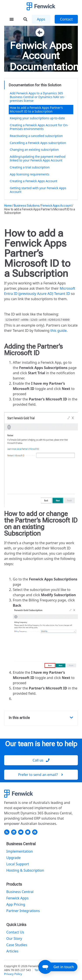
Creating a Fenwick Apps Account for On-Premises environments (39, 127)
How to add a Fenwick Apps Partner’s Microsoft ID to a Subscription (36, 109)
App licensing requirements (30, 174)
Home (8, 206)
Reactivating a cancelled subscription (36, 136)
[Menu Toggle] (12, 19)
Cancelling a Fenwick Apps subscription (38, 143)
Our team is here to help (41, 744)
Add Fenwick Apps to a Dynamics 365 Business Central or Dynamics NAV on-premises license (37, 97)
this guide (58, 331)
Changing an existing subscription (34, 150)
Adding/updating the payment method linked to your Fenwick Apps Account (38, 158)
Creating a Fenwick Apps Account (34, 181)
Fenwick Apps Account (41, 50)
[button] (71, 718)
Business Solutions (27, 206)
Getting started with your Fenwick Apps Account (38, 190)
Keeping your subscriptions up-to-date (37, 118)
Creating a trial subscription (30, 167)
